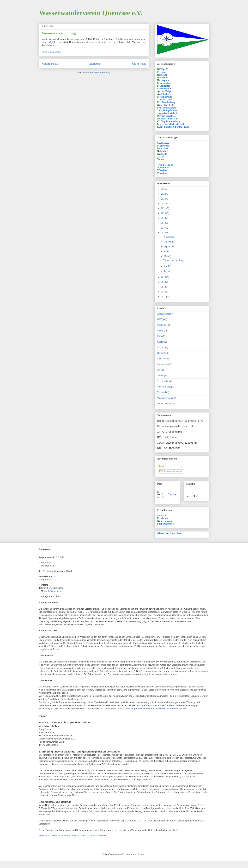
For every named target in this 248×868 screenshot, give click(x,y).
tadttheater (164, 86)
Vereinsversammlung (59, 33)
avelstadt (163, 78)
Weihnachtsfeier (165, 404)
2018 (164, 223)
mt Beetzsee (164, 94)
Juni (166, 251)
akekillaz (163, 168)
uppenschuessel (166, 531)
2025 (164, 189)
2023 (164, 199)
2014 (164, 282)
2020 (164, 213)
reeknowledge (165, 165)
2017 (164, 228)
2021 (164, 208)
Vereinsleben (164, 381)
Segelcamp (163, 359)
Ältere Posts (139, 64)
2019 (164, 218)
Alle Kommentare (169, 477)
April (167, 266)
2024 (164, 194)
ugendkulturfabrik (168, 113)
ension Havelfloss (167, 116)
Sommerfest (163, 364)
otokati (162, 523)
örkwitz (162, 154)
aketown (163, 173)
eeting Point (165, 97)
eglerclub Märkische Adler (172, 124)
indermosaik (165, 528)
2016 (164, 233)
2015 (164, 277)
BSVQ (161, 319)
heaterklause (165, 100)
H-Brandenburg (166, 102)
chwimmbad (164, 83)
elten (161, 159)
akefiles (162, 170)
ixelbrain (163, 525)
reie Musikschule (167, 108)
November (169, 237)
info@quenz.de (54, 598)
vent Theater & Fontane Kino (173, 127)
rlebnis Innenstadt (168, 119)
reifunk (162, 72)
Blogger (142, 861)
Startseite (95, 64)
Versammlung (164, 387)
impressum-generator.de (135, 716)
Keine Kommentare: (52, 52)
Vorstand (162, 392)
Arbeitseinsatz (164, 314)
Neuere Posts (50, 64)
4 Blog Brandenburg (169, 121)
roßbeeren (164, 143)
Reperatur (162, 353)
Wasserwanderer (165, 398)
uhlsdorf (163, 151)
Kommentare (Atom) (100, 72)
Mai (166, 256)
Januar (167, 271)
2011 (164, 297)
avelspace (163, 80)
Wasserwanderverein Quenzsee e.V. (91, 13)
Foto (160, 336)
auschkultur (164, 89)
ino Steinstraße (166, 105)
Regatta (161, 347)
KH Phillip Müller (167, 110)
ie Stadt (162, 75)
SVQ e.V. (163, 69)
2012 (164, 292)
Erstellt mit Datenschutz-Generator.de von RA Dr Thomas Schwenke (73, 843)
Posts (163, 472)
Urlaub (161, 370)
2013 (164, 287)
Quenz (161, 342)
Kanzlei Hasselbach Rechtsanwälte (169, 716)
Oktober (168, 242)
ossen (161, 157)
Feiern (160, 331)
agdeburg (163, 146)
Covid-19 (162, 325)
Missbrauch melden (169, 540)
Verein (161, 376)
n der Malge (164, 91)
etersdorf (163, 148)
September (169, 247)
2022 (164, 204)
